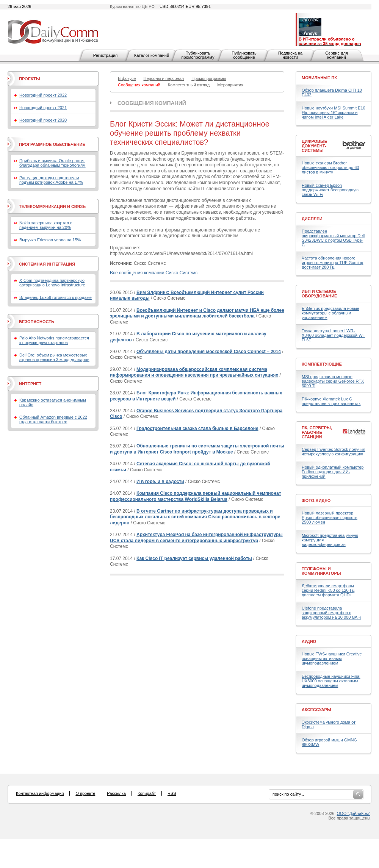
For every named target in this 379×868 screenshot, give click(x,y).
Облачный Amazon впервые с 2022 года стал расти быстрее (53, 419)
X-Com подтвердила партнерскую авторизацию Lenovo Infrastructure (52, 283)
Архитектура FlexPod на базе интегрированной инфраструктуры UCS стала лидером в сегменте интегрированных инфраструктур (196, 538)
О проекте (85, 793)
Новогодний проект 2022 (43, 95)
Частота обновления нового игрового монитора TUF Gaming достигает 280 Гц (332, 263)
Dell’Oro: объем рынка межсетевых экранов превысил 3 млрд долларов (54, 357)
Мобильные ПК (319, 78)
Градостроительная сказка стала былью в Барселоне (197, 429)
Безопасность (37, 322)
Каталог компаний (152, 55)
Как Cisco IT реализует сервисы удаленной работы (194, 558)
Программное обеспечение (52, 144)
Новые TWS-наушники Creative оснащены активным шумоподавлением (332, 658)
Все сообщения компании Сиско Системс (154, 273)
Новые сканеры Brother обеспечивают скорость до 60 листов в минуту (330, 167)
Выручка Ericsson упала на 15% (50, 240)
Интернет (30, 384)
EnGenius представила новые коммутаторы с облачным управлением (330, 313)
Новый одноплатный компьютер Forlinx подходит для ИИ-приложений (333, 472)
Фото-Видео (316, 500)
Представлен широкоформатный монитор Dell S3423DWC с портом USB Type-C (333, 238)
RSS (172, 793)
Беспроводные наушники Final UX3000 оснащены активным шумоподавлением (331, 681)
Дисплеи (312, 219)
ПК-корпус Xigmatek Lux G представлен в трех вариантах (331, 401)
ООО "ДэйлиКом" (354, 813)
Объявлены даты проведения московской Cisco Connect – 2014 (209, 352)
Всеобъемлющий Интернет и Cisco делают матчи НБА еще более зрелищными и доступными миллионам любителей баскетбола (197, 313)
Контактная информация (40, 793)
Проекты (29, 79)
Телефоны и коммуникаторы (321, 571)
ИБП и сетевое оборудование (319, 294)
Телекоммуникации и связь (52, 206)
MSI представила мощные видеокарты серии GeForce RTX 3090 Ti (333, 381)
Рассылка (116, 793)
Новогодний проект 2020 (43, 120)
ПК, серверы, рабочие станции (317, 432)
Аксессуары (316, 710)
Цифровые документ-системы (314, 146)
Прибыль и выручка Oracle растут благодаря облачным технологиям (52, 163)
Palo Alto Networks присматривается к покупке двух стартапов (54, 340)
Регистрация (105, 55)
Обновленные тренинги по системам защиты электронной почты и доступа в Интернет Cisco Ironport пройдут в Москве (197, 449)
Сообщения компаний (152, 103)
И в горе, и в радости (160, 482)
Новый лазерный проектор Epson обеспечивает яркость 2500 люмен (330, 518)
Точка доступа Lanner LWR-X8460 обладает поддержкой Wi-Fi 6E (333, 335)
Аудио (309, 641)
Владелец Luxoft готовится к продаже (56, 297)
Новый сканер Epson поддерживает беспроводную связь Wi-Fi (330, 190)
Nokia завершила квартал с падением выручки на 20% (46, 225)
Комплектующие (322, 364)
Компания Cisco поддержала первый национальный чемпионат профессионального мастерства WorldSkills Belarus (196, 496)
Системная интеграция (47, 264)
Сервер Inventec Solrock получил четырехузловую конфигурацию (334, 452)
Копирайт (147, 793)
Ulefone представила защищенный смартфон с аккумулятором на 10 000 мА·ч (331, 613)
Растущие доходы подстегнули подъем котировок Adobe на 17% (51, 180)
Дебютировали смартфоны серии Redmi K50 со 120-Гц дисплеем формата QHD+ (328, 590)
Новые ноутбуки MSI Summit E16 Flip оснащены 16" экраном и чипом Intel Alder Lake (334, 113)
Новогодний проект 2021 (43, 108)
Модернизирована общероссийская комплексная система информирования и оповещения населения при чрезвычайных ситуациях (194, 372)
